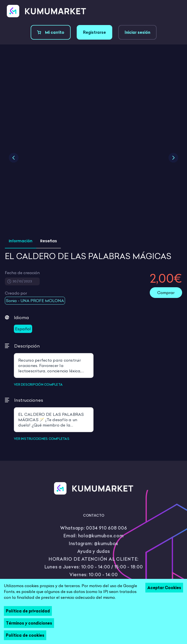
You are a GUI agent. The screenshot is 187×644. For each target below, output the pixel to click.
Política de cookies (25, 635)
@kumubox (106, 544)
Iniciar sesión (137, 32)
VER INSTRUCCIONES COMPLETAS (42, 439)
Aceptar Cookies (164, 588)
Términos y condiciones (29, 623)
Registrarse (94, 32)
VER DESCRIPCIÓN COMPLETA (38, 384)
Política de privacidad (28, 611)
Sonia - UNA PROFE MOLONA (35, 301)
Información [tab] (21, 241)
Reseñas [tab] (49, 241)
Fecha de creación (22, 273)
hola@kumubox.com (101, 536)
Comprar (166, 293)
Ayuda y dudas (94, 551)
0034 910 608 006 (106, 528)
